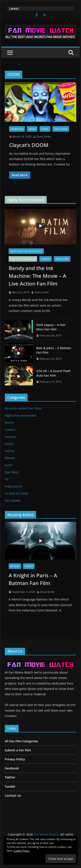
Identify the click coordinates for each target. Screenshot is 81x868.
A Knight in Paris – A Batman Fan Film (33, 579)
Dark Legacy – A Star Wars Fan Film (51, 327)
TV (6, 479)
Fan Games (13, 500)
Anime (9, 423)
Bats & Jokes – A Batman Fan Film (54, 350)
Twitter (10, 777)
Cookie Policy (21, 851)
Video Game (61, 129)
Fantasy (10, 437)
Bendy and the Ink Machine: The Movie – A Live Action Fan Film (37, 276)
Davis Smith (44, 137)
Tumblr (10, 786)
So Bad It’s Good (16, 493)
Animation (17, 129)
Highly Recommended (23, 259)
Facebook (12, 768)
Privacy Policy (15, 759)
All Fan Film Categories (21, 741)
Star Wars (12, 472)
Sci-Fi (9, 465)
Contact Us (13, 795)
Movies (10, 458)
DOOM (32, 129)
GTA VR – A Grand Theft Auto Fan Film (53, 373)
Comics (10, 430)
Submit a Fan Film (18, 750)
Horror (45, 259)
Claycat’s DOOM (29, 145)
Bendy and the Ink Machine (26, 251)
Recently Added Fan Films (23, 408)
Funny (45, 129)
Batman (15, 566)
